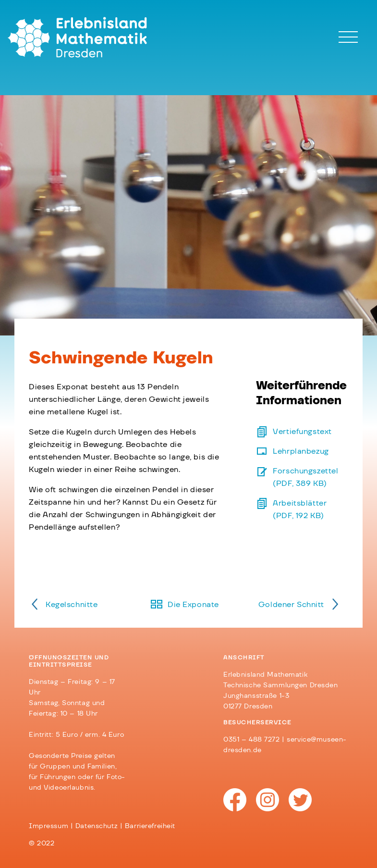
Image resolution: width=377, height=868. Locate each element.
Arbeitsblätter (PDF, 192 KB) (300, 509)
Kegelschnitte (72, 605)
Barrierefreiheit (150, 826)
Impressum (49, 826)
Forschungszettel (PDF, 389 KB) (305, 477)
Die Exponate (193, 605)
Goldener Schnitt (291, 605)
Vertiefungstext (302, 432)
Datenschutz (97, 826)
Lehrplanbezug (301, 451)
